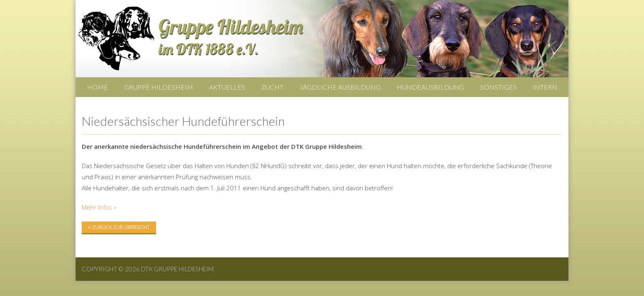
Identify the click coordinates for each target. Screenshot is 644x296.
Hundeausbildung (430, 87)
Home (98, 87)
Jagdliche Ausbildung (340, 87)
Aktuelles (227, 87)
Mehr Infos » (99, 207)
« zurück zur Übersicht (119, 227)
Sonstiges (498, 87)
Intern (545, 87)
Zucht (272, 87)
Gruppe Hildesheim (159, 87)
